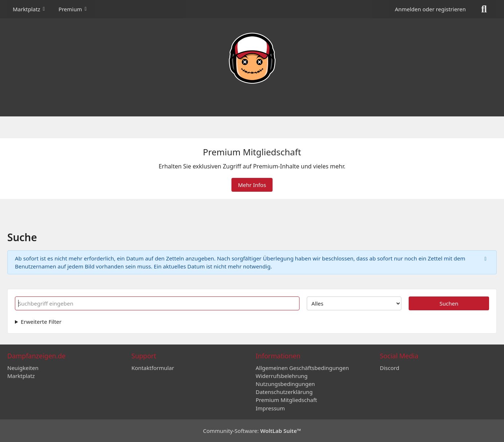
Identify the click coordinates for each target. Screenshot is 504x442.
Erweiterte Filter (41, 322)
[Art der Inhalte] (354, 303)
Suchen (449, 303)
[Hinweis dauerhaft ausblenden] (485, 258)
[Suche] (484, 9)
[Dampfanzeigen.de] (252, 58)
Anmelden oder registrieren (430, 9)
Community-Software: (252, 431)
